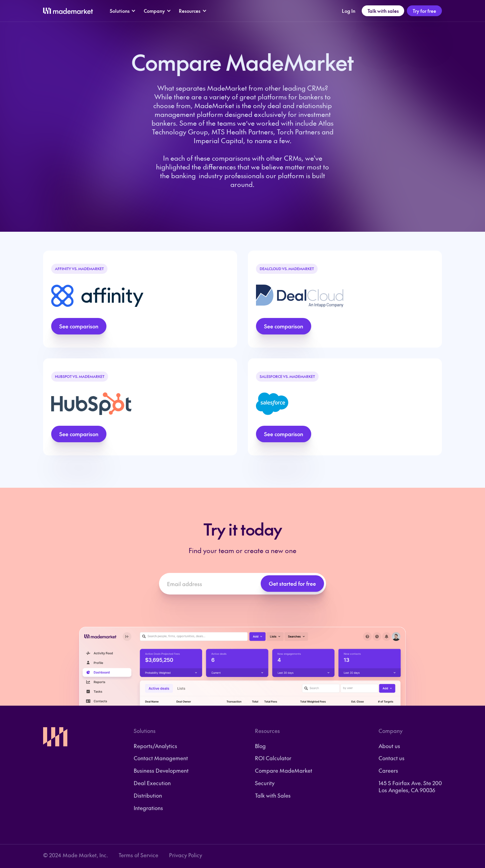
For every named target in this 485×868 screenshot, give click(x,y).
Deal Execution (152, 783)
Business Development (161, 770)
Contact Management (161, 758)
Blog (260, 746)
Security (265, 783)
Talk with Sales (273, 795)
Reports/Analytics (155, 746)
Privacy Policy (186, 855)
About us (389, 746)
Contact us (392, 758)
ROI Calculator (273, 758)
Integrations (148, 808)
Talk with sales (383, 11)
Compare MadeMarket (284, 770)
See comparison (79, 326)
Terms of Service (138, 855)
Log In (349, 11)
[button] (123, 11)
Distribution (148, 795)
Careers (388, 770)
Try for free (424, 11)
